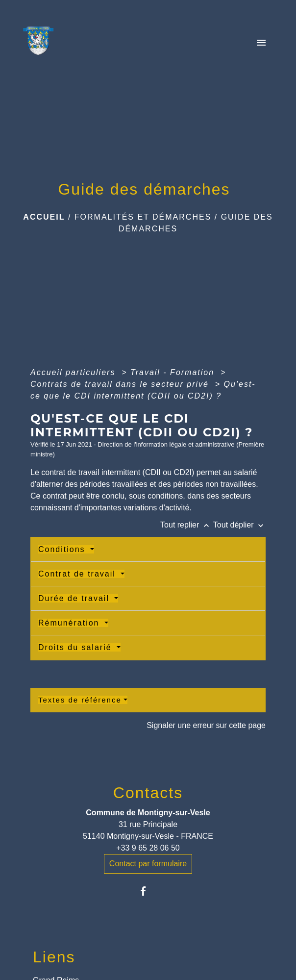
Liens (54, 957)
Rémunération (70, 623)
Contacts (148, 793)
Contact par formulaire (148, 864)
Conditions (63, 549)
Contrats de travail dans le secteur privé (121, 384)
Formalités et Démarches (143, 217)
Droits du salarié (76, 647)
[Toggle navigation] (261, 44)
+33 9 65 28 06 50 (148, 848)
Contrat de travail (78, 574)
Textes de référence (80, 700)
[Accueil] (41, 44)
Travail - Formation (174, 372)
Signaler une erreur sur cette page (206, 725)
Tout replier (187, 525)
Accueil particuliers (74, 372)
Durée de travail (75, 598)
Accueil (44, 217)
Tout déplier (239, 525)
